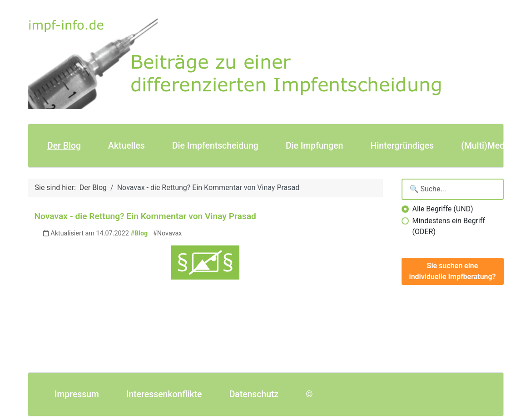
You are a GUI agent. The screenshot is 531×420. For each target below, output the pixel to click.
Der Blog (64, 146)
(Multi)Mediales (492, 146)
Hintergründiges (402, 146)
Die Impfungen (314, 146)
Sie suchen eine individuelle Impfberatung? (453, 271)
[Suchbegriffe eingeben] (453, 189)
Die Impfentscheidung (215, 146)
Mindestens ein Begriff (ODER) (449, 226)
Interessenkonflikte (164, 394)
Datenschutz (254, 394)
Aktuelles (127, 146)
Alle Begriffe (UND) (443, 209)
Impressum (77, 394)
